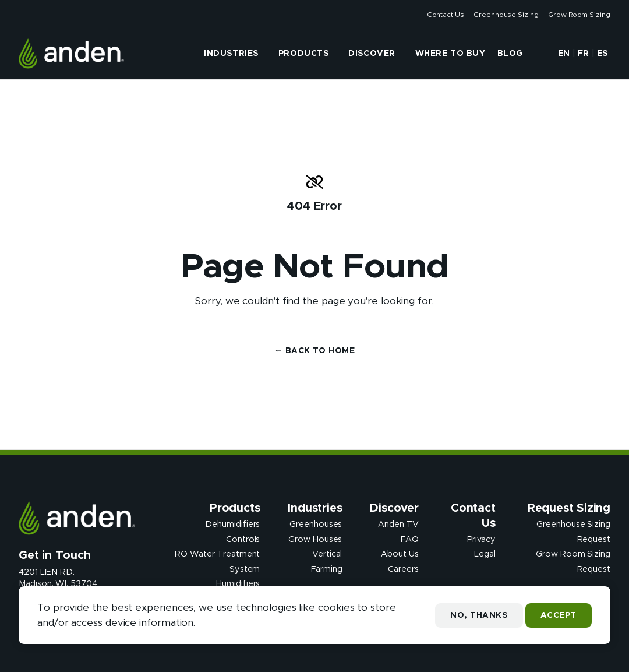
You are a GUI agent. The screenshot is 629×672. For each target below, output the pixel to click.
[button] (539, 54)
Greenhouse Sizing (506, 15)
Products (303, 54)
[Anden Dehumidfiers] (71, 54)
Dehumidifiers (232, 525)
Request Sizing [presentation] (569, 508)
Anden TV (398, 525)
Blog (510, 54)
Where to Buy (450, 54)
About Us (400, 554)
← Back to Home (314, 351)
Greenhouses (316, 525)
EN (564, 54)
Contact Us (446, 15)
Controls (243, 539)
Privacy (481, 539)
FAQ (410, 539)
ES (603, 54)
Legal (485, 554)
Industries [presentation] (231, 54)
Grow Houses (315, 539)
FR (584, 54)
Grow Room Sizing (579, 15)
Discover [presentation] (372, 54)
